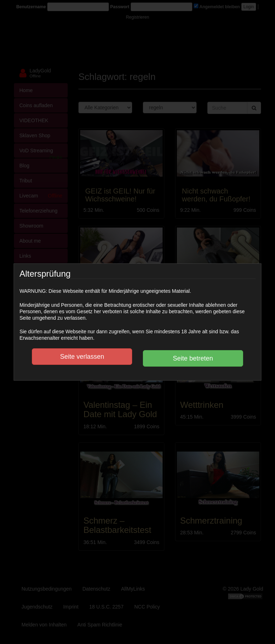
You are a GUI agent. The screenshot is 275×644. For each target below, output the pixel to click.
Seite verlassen (82, 357)
